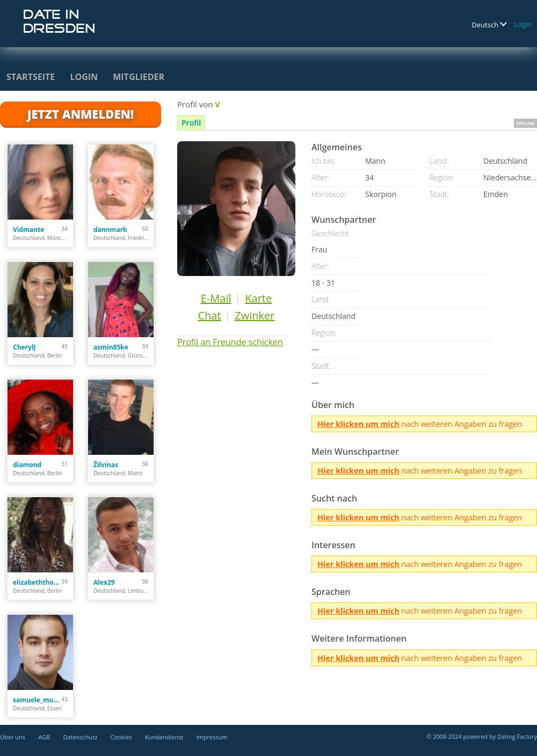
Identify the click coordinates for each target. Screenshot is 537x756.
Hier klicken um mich (358, 424)
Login (523, 24)
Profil (191, 123)
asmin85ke (111, 347)
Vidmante (28, 230)
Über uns (13, 737)
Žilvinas (106, 465)
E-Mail (216, 298)
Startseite (31, 77)
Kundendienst (164, 737)
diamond (27, 465)
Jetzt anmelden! (81, 114)
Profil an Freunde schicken (230, 342)
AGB (44, 737)
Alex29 (104, 582)
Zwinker (255, 315)
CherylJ (24, 347)
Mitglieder (139, 77)
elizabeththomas (37, 582)
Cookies (121, 737)
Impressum (212, 737)
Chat (209, 315)
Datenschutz (80, 737)
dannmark (110, 230)
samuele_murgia (37, 700)
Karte (258, 298)
